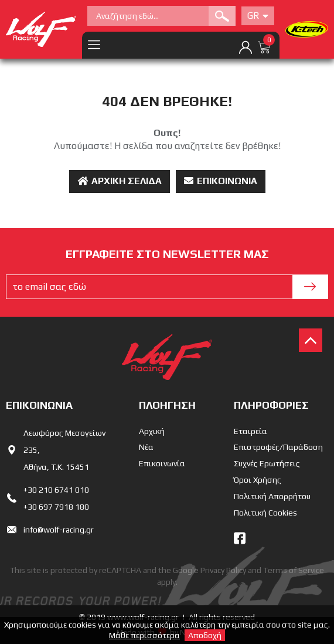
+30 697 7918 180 (56, 507)
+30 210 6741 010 (56, 490)
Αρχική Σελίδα (120, 181)
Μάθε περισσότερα (144, 635)
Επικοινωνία (221, 181)
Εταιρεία (251, 431)
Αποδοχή (205, 635)
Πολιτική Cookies (265, 513)
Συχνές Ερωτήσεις (267, 463)
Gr (258, 16)
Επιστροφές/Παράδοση (278, 447)
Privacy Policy (223, 570)
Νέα (146, 447)
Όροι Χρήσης (258, 480)
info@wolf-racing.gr (59, 530)
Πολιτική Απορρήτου (272, 496)
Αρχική (152, 431)
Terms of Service (294, 570)
